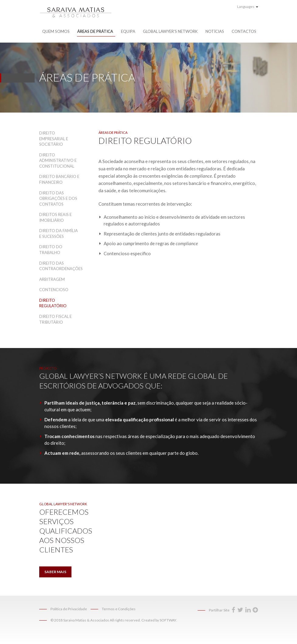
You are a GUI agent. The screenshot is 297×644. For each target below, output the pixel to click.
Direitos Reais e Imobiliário (55, 217)
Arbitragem (52, 279)
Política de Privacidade (69, 609)
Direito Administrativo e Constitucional (58, 160)
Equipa (128, 31)
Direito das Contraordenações (60, 266)
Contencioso (54, 290)
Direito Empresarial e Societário (54, 139)
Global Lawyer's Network (170, 31)
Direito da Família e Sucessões (59, 233)
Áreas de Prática (95, 31)
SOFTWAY (168, 620)
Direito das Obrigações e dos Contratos (58, 198)
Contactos (244, 31)
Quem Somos (56, 31)
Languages (248, 7)
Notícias (215, 31)
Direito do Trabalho (51, 250)
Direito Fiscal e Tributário (55, 319)
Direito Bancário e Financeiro (59, 179)
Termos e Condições (119, 609)
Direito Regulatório (53, 303)
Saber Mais (55, 572)
